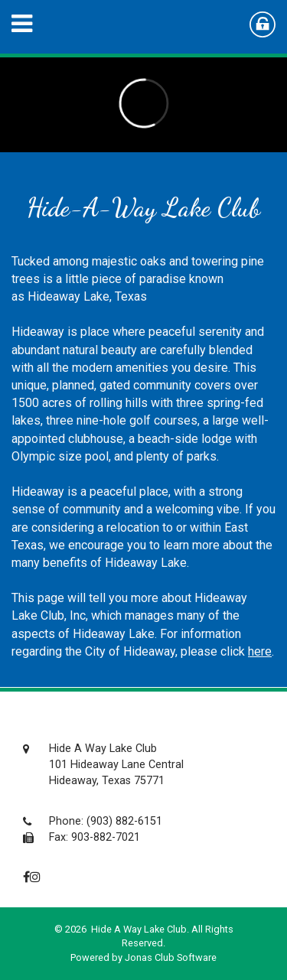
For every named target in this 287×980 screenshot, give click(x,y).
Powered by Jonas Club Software (143, 957)
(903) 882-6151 (124, 821)
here (260, 651)
